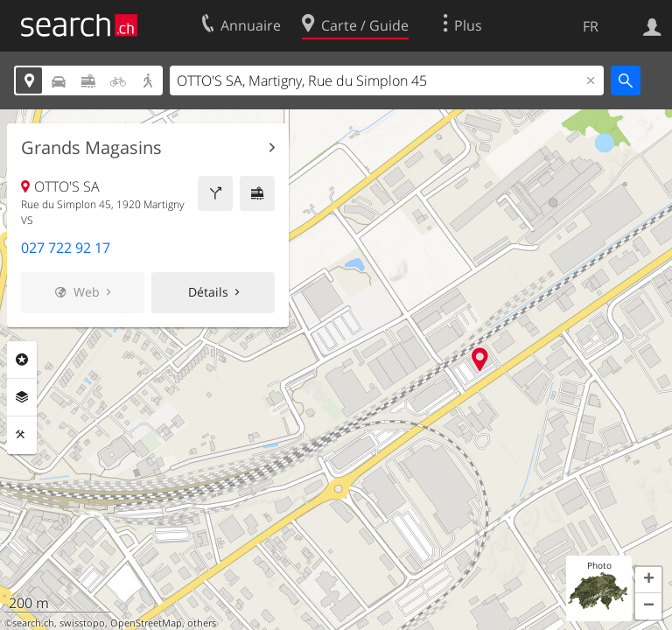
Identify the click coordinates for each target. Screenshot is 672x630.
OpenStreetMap (146, 623)
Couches (22, 397)
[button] (648, 580)
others (202, 623)
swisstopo (82, 623)
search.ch (33, 623)
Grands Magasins (91, 148)
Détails (208, 292)
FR (591, 26)
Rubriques (22, 360)
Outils (22, 435)
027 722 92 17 (66, 248)
